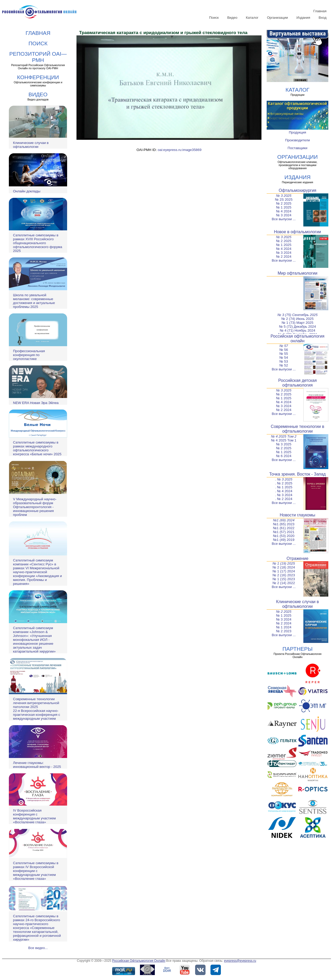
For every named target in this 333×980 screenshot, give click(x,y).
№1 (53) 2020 (284, 536)
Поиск (214, 18)
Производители (297, 140)
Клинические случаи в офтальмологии (31, 145)
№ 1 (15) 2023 (284, 579)
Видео (232, 18)
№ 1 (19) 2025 (284, 563)
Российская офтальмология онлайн (297, 339)
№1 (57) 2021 (284, 532)
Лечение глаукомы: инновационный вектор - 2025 (37, 765)
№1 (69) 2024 (284, 520)
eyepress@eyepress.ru (240, 961)
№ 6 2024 (284, 456)
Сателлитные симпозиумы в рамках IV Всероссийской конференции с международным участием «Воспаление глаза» (36, 871)
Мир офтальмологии (297, 273)
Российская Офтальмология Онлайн (139, 961)
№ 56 (284, 350)
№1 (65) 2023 (284, 524)
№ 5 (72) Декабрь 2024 (298, 327)
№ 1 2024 (284, 627)
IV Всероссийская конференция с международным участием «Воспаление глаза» (34, 816)
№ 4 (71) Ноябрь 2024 (297, 330)
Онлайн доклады (27, 191)
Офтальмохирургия (297, 190)
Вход (323, 18)
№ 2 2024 (284, 257)
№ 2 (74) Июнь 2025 (298, 319)
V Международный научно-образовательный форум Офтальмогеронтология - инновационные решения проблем (35, 507)
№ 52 (284, 365)
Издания (303, 18)
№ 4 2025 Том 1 (284, 440)
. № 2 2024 (284, 499)
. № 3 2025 (284, 479)
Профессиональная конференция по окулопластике (29, 355)
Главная (320, 11)
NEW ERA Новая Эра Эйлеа (36, 403)
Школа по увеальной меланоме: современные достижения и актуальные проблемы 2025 (34, 301)
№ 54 (284, 358)
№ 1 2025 (284, 207)
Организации (277, 18)
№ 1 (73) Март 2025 (298, 323)
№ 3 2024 (284, 215)
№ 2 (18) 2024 (284, 567)
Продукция (297, 132)
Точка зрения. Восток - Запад (297, 474)
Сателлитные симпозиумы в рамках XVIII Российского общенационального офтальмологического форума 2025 (38, 243)
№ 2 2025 (284, 203)
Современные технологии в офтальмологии (297, 429)
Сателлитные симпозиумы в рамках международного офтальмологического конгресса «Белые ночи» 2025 (37, 448)
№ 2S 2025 (284, 200)
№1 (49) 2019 (284, 540)
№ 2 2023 (284, 631)
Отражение (298, 558)
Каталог (252, 18)
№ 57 (284, 346)
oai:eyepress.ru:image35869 (180, 150)
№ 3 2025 (284, 196)
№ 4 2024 (284, 211)
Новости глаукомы (297, 515)
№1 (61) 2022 (284, 528)
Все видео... (38, 948)
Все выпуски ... (284, 219)
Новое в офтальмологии (297, 232)
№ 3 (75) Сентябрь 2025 (297, 315)
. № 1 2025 (284, 487)
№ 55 (284, 354)
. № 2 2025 (284, 483)
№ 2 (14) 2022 (284, 583)
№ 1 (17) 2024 (284, 571)
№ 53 (284, 361)
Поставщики (298, 148)
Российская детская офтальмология (298, 383)
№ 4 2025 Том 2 (284, 436)
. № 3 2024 (284, 495)
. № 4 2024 (284, 491)
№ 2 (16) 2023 (284, 575)
